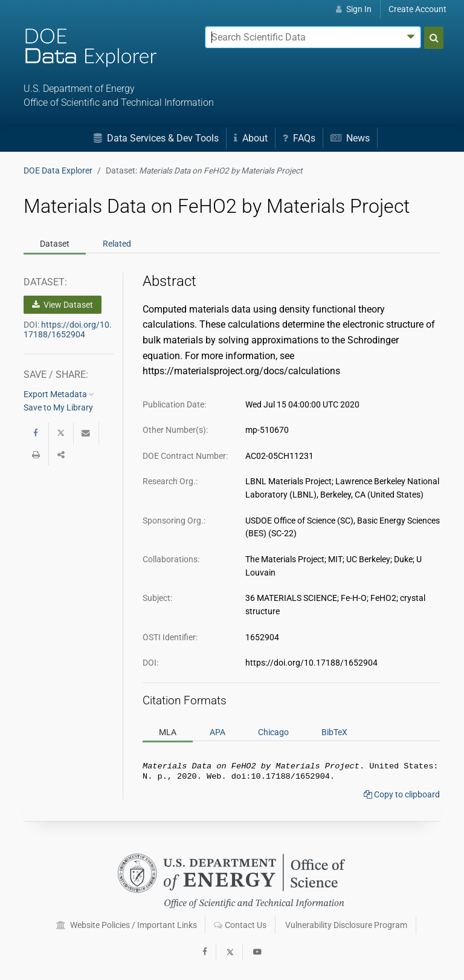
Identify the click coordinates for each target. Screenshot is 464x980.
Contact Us (240, 925)
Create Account (417, 9)
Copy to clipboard (402, 797)
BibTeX (334, 732)
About (251, 138)
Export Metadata (59, 394)
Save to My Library (58, 407)
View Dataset (63, 305)
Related (117, 244)
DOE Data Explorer (58, 170)
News (350, 138)
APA (217, 732)
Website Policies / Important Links (127, 925)
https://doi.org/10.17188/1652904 (68, 329)
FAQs (299, 138)
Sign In (354, 9)
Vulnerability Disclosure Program (346, 925)
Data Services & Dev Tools (156, 138)
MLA (168, 732)
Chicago (273, 732)
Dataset (55, 244)
